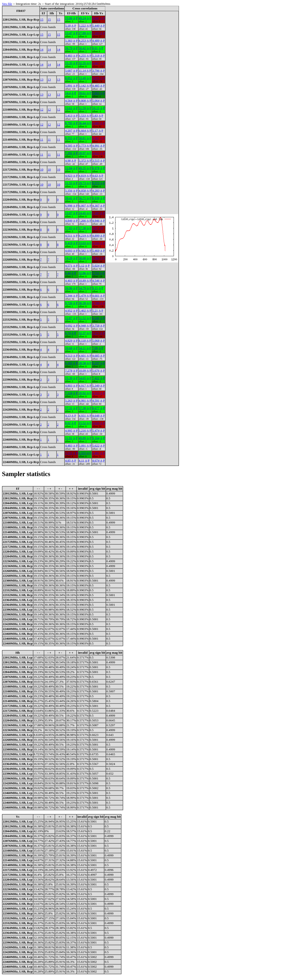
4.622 (96, 153)
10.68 (69, 348)
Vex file (7, 4)
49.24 (82, 18)
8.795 (69, 123)
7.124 (69, 393)
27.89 (82, 33)
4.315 (96, 393)
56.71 (82, 198)
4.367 (96, 138)
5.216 (82, 430)
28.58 (82, 363)
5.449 (96, 26)
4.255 (82, 56)
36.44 (82, 123)
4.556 (96, 243)
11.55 (69, 183)
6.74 (68, 333)
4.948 (82, 325)
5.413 (69, 116)
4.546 (96, 281)
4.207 (69, 131)
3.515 (96, 161)
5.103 (96, 33)
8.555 (69, 138)
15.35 (69, 63)
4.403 (69, 281)
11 (42, 139)
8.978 (96, 168)
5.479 (82, 295)
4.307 (96, 206)
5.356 (69, 191)
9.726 (69, 303)
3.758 (96, 325)
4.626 (96, 423)
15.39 (69, 378)
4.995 (69, 430)
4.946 (96, 221)
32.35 (82, 63)
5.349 (96, 385)
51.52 (82, 318)
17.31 (69, 408)
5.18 (68, 26)
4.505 (69, 146)
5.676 (96, 370)
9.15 (95, 288)
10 (42, 169)
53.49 (82, 78)
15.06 (69, 18)
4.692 (69, 325)
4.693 (69, 251)
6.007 (82, 206)
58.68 (82, 258)
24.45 (82, 213)
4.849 (69, 221)
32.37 (82, 333)
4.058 (82, 191)
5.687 (69, 71)
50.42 (82, 48)
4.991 (96, 146)
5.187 (96, 213)
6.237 (96, 363)
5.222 (82, 26)
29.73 (82, 183)
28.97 (82, 153)
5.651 (96, 93)
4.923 (69, 176)
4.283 (96, 191)
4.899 (96, 236)
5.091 (82, 445)
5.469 (96, 251)
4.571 (69, 266)
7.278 (69, 370)
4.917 (82, 385)
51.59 (82, 108)
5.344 (69, 295)
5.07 (95, 228)
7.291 (69, 153)
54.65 (82, 378)
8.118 (82, 340)
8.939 (96, 198)
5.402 (82, 310)
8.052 (69, 78)
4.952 (69, 310)
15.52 (82, 423)
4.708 (96, 303)
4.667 (96, 63)
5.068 (96, 340)
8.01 (95, 48)
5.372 (82, 161)
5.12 (81, 266)
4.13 (68, 415)
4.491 (96, 453)
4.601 (96, 295)
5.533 (82, 116)
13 (42, 79)
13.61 (69, 108)
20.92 (82, 393)
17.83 (69, 228)
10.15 (96, 108)
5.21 (95, 310)
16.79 (69, 48)
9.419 (69, 243)
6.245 (96, 318)
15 (42, 19)
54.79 (82, 288)
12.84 (69, 168)
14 (42, 49)
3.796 (96, 71)
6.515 (82, 453)
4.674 (96, 460)
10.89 (82, 281)
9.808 (82, 101)
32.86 (82, 273)
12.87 (69, 318)
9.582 (82, 251)
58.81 (82, 138)
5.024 (96, 266)
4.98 (68, 161)
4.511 (69, 236)
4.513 (69, 355)
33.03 (82, 243)
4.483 (69, 56)
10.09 (82, 370)
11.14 (82, 71)
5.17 (95, 131)
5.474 (96, 430)
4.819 (82, 176)
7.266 (82, 221)
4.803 (69, 385)
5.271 (96, 333)
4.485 (96, 86)
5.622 (96, 445)
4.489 (96, 41)
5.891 (69, 86)
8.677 (96, 408)
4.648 (96, 415)
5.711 (96, 273)
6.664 (82, 131)
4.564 (69, 101)
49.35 (82, 168)
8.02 (68, 423)
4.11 (81, 460)
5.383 (69, 41)
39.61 (82, 93)
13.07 (69, 213)
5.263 (69, 400)
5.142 (82, 86)
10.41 (69, 198)
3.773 (82, 146)
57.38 (82, 228)
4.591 (96, 400)
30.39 (82, 303)
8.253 (82, 41)
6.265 (69, 363)
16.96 (69, 288)
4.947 (96, 18)
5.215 (69, 453)
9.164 (96, 438)
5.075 (96, 78)
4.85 (68, 460)
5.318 (96, 56)
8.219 (82, 236)
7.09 (95, 348)
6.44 (68, 273)
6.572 (96, 183)
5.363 (96, 258)
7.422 (96, 378)
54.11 (82, 348)
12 (42, 109)
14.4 (68, 93)
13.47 (69, 33)
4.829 (69, 340)
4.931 (82, 415)
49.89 (82, 438)
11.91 (69, 438)
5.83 (95, 116)
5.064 (96, 101)
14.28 (69, 258)
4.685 (96, 123)
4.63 (95, 176)
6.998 (69, 206)
